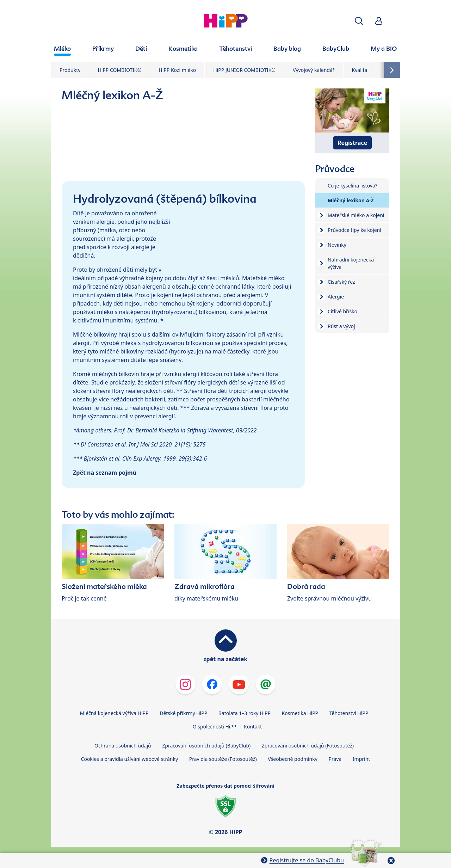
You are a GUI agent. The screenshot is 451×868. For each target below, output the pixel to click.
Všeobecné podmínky (293, 759)
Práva (335, 759)
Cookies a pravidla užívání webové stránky (129, 759)
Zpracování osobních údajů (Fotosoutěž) (308, 746)
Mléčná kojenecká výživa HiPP (114, 713)
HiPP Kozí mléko (177, 70)
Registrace (352, 143)
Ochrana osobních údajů (123, 746)
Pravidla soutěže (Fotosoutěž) (223, 759)
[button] (359, 21)
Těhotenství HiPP (349, 713)
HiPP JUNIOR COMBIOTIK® (244, 70)
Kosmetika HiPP (300, 713)
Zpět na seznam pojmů (105, 473)
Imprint (362, 759)
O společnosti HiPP (215, 727)
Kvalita (360, 70)
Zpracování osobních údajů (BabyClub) (206, 746)
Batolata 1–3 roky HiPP (245, 713)
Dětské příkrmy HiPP (183, 713)
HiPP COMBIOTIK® (119, 70)
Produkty (70, 70)
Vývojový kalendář (314, 70)
